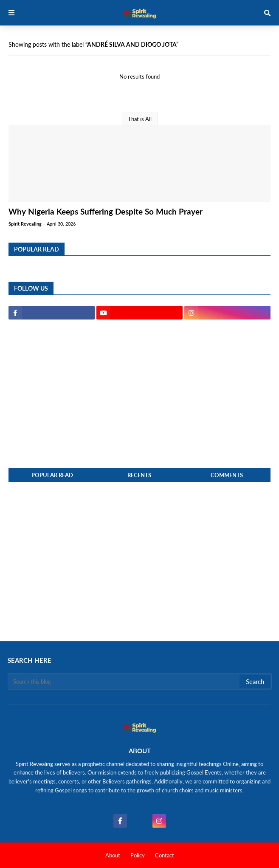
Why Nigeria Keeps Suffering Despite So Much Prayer (106, 211)
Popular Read (52, 475)
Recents (139, 475)
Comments (227, 475)
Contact (165, 855)
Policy (138, 855)
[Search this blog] (124, 681)
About (113, 855)
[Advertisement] (139, 394)
